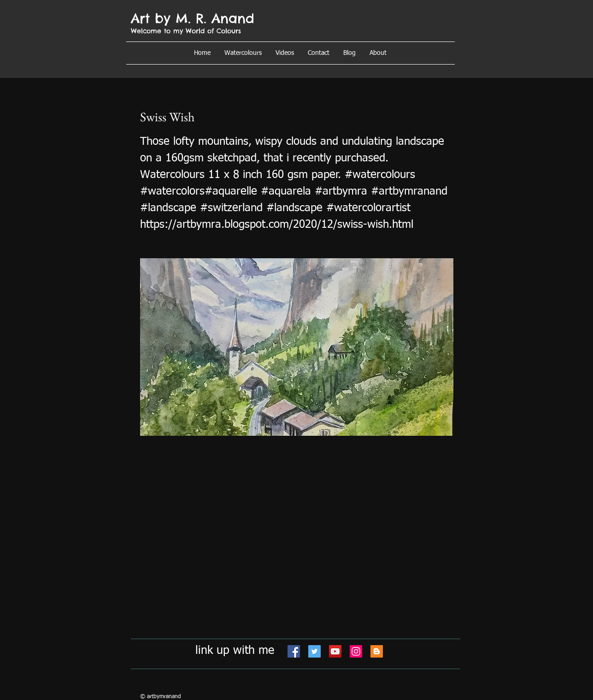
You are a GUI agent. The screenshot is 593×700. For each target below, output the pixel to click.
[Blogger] (377, 651)
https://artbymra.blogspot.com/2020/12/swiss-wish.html (277, 225)
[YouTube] (335, 651)
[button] (378, 53)
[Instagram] (356, 651)
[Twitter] (314, 651)
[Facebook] (294, 651)
